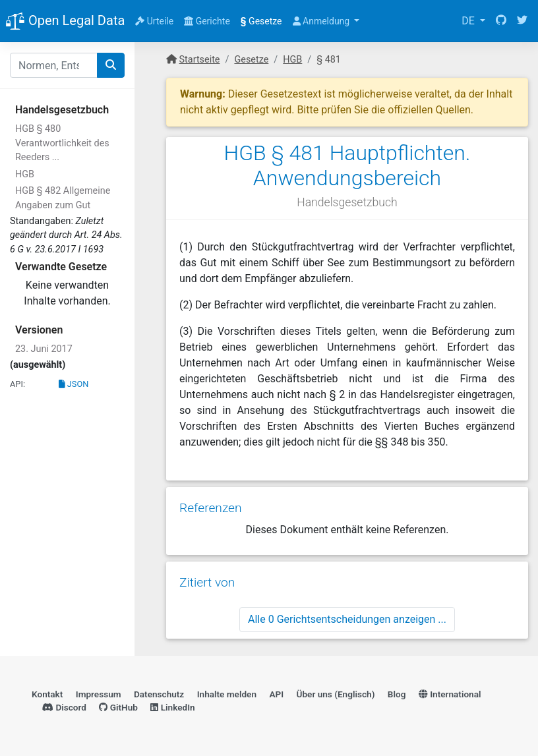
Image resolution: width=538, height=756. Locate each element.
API (276, 694)
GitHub (118, 707)
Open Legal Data (65, 22)
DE (469, 21)
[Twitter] (522, 21)
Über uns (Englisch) (336, 694)
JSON (74, 384)
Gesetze (261, 21)
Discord (64, 707)
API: (17, 384)
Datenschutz (159, 694)
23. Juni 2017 (44, 349)
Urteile (154, 21)
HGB (25, 174)
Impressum (99, 694)
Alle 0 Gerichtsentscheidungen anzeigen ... (347, 619)
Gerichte (207, 21)
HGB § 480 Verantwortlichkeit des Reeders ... (62, 143)
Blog (397, 694)
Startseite (200, 60)
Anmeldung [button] (322, 21)
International (450, 694)
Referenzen (211, 508)
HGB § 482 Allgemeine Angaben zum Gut (63, 198)
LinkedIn (172, 707)
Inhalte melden (227, 694)
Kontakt (47, 694)
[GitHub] (501, 21)
